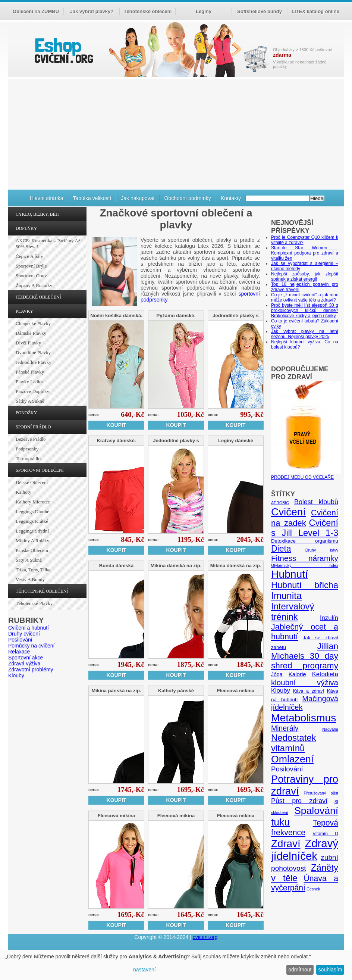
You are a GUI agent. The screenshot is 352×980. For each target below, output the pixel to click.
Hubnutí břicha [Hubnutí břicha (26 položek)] (305, 585)
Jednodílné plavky (34, 362)
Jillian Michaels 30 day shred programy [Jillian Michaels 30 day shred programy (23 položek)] (305, 656)
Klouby (16, 675)
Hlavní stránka (46, 198)
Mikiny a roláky (32, 541)
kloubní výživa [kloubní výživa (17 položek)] (305, 682)
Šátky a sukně (30, 401)
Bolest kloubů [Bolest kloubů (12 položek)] (316, 502)
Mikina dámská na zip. (176, 566)
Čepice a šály (29, 256)
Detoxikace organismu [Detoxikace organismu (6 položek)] (305, 541)
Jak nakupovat (138, 198)
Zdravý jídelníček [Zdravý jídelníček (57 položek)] (305, 850)
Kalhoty (23, 492)
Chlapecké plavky (33, 323)
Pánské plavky (30, 372)
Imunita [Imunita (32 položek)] (286, 596)
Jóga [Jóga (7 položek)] (277, 674)
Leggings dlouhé (32, 511)
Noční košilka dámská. (116, 316)
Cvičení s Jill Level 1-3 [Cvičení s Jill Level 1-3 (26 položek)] (305, 528)
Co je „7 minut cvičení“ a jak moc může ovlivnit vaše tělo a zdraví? (305, 297)
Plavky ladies (29, 382)
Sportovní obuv (31, 276)
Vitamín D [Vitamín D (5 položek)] (325, 834)
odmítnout (300, 970)
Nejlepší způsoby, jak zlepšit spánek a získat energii (305, 277)
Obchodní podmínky (188, 198)
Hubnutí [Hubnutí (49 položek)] (290, 574)
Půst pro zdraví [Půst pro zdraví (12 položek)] (299, 801)
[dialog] (176, 965)
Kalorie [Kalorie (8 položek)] (297, 674)
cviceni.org (205, 937)
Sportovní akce (26, 658)
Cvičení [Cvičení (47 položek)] (288, 512)
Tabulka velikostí (92, 198)
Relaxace (19, 652)
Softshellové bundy (260, 11)
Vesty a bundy (30, 579)
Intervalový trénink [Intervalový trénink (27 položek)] (293, 611)
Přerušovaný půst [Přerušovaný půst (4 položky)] (321, 793)
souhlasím (330, 970)
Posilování (20, 640)
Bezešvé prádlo (31, 439)
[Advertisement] (176, 133)
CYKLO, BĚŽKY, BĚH (37, 214)
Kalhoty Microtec (33, 502)
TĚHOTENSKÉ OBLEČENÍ (42, 591)
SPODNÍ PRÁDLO (33, 427)
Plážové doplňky (32, 391)
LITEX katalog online (315, 11)
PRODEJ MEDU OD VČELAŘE (306, 475)
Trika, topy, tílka (33, 570)
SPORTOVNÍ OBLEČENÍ (40, 470)
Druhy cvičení (24, 634)
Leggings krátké (32, 521)
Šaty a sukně (29, 560)
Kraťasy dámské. (116, 441)
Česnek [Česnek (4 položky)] (313, 889)
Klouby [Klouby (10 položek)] (281, 691)
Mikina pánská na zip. (117, 691)
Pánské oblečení (32, 550)
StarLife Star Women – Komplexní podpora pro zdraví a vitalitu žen (305, 253)
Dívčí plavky (28, 343)
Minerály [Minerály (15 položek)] (285, 728)
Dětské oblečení (32, 482)
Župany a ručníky (34, 285)
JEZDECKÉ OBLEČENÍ (38, 297)
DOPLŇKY (26, 228)
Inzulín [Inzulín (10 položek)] (329, 618)
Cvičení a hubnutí (29, 628)
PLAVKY (24, 311)
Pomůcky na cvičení (32, 646)
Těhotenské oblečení (148, 11)
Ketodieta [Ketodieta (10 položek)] (325, 674)
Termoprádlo (28, 458)
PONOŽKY (26, 413)
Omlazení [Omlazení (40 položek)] (292, 759)
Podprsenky (27, 449)
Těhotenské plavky (34, 603)
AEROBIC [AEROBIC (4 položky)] (280, 503)
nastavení (144, 970)
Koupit (117, 425)
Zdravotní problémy (31, 670)
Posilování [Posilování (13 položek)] (287, 769)
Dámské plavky (31, 333)
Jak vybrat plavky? (92, 11)
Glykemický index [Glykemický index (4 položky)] (305, 565)
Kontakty (231, 198)
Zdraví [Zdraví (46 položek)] (286, 844)
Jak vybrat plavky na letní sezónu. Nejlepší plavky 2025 (305, 334)
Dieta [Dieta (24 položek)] (281, 549)
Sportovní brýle (31, 266)
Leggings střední (32, 531)
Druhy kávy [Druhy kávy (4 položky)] (322, 550)
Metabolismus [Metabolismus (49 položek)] (304, 718)
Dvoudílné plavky (33, 352)
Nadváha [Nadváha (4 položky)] (330, 729)
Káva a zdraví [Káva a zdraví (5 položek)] (309, 691)
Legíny (204, 11)
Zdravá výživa (24, 664)
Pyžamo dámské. (176, 316)
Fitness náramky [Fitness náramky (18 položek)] (305, 558)
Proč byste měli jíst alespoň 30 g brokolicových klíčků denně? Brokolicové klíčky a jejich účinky (305, 310)
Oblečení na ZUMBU (36, 11)
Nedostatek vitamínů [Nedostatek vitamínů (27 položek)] (294, 743)
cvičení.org (63, 50)
